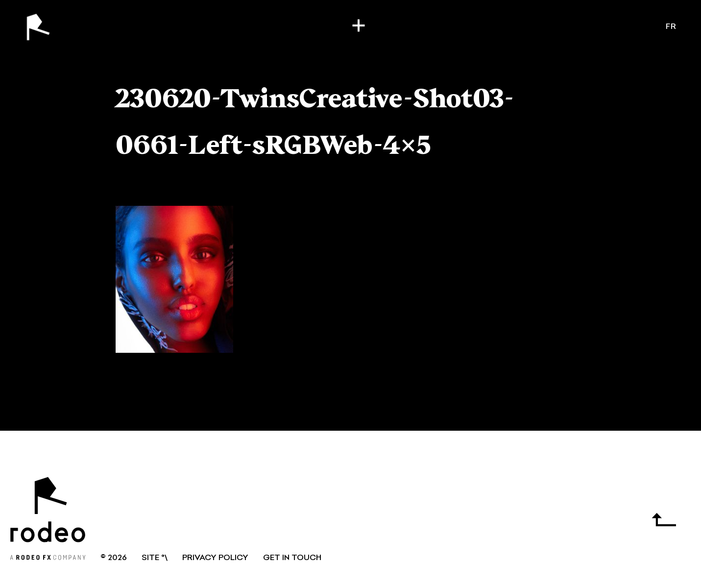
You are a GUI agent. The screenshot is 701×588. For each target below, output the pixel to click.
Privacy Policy (215, 558)
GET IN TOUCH (292, 558)
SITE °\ (155, 558)
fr (671, 27)
